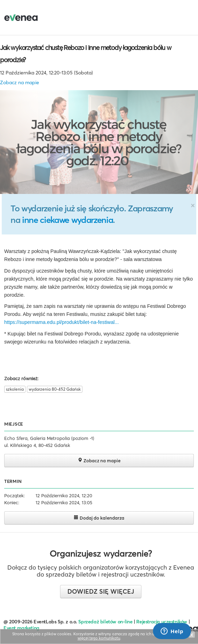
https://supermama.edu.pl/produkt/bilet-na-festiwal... (61, 322)
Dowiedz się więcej (101, 591)
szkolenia (15, 389)
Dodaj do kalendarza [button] (99, 518)
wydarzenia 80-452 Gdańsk (55, 389)
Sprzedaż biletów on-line (105, 622)
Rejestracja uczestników (162, 622)
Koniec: (12, 502)
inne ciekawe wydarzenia (67, 220)
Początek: (14, 495)
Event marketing (21, 628)
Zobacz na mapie (20, 82)
